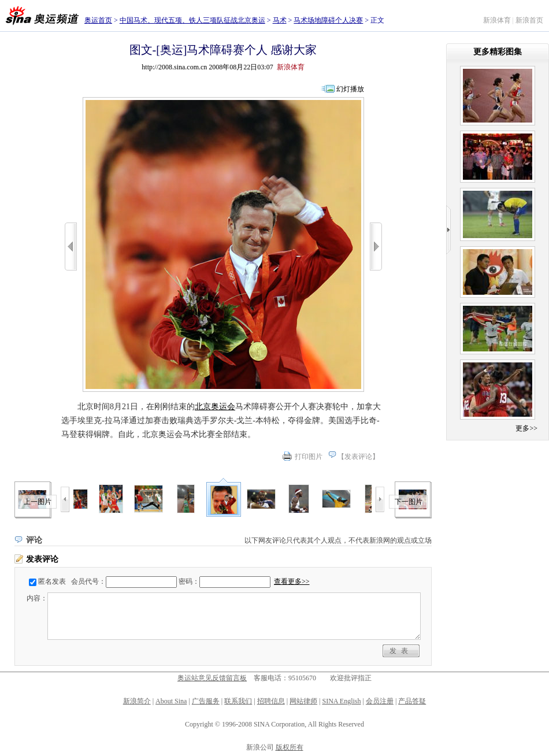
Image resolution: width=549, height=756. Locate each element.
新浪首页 (529, 20)
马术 (280, 20)
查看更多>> (292, 581)
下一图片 (409, 502)
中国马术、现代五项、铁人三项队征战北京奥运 (192, 20)
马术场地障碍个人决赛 (328, 20)
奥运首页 (98, 20)
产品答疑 (412, 701)
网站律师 (303, 701)
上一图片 (38, 502)
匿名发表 (52, 581)
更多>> (526, 428)
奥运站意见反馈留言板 (212, 678)
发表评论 (358, 457)
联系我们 (238, 701)
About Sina (171, 701)
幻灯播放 (350, 89)
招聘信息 (271, 701)
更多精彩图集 (498, 52)
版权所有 (290, 747)
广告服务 (206, 701)
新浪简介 (137, 701)
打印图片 (309, 457)
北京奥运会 (215, 407)
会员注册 (380, 701)
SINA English (341, 701)
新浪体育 (497, 20)
